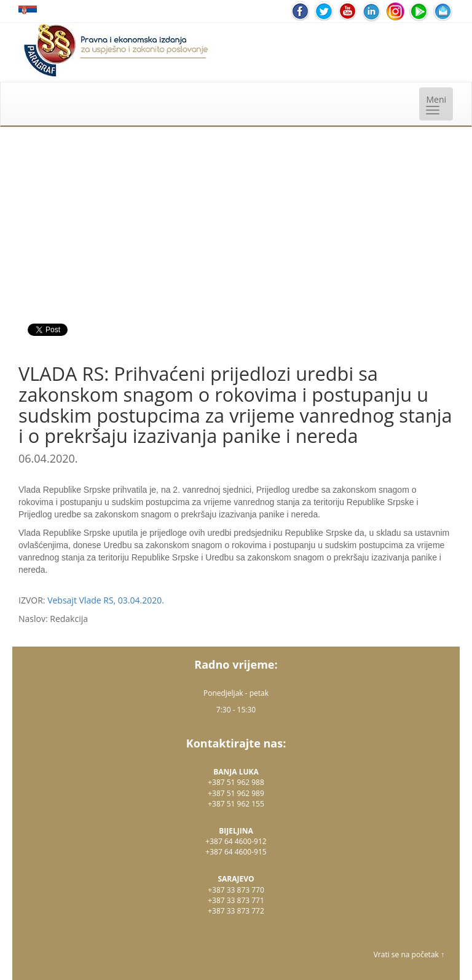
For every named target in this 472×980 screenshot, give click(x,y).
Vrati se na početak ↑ (409, 954)
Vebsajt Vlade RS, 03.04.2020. (106, 600)
